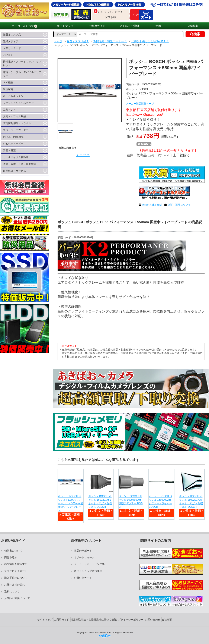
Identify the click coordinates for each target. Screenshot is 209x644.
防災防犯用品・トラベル (17, 123)
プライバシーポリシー (131, 620)
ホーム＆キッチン (13, 96)
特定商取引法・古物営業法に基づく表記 (94, 620)
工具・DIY (9, 110)
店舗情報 (193, 26)
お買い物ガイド (83, 578)
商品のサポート (83, 551)
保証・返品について (179, 205)
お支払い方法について (17, 598)
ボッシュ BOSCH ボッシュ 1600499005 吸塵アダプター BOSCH (131, 502)
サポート (161, 26)
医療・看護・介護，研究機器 (20, 164)
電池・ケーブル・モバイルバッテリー (22, 74)
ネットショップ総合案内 (88, 571)
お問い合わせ (153, 620)
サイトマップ (65, 26)
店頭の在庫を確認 (152, 205)
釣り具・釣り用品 (13, 137)
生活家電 (8, 89)
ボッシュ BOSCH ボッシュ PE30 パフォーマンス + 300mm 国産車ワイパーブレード (70, 503)
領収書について (13, 551)
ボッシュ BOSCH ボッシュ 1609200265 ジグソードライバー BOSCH (160, 502)
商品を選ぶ (11, 557)
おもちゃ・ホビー (13, 144)
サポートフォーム (84, 557)
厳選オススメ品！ (13, 35)
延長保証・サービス (15, 171)
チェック (83, 155)
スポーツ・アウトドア (16, 130)
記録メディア (11, 41)
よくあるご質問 (129, 26)
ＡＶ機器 (8, 82)
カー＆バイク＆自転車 (16, 157)
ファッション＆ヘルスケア (18, 103)
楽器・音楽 (9, 150)
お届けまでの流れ (15, 585)
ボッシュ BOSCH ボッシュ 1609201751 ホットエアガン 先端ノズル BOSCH (100, 502)
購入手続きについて (16, 578)
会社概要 (167, 620)
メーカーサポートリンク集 (89, 564)
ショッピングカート (16, 571)
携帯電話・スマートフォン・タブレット (22, 64)
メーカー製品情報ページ (140, 104)
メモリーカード (12, 48)
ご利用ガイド (97, 26)
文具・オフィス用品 (15, 116)
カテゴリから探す (25, 26)
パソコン (8, 55)
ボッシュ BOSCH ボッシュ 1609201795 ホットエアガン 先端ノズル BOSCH (191, 502)
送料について (12, 591)
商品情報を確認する (16, 564)
